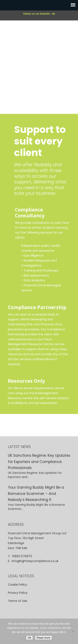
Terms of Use (18, 601)
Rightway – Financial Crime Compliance (39, 37)
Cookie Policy (17, 585)
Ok (29, 638)
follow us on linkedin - (38, 14)
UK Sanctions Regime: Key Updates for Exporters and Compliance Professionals (39, 462)
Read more (43, 638)
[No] (73, 631)
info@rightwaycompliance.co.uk (35, 561)
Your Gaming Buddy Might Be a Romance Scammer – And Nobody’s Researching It (36, 494)
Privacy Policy (18, 593)
